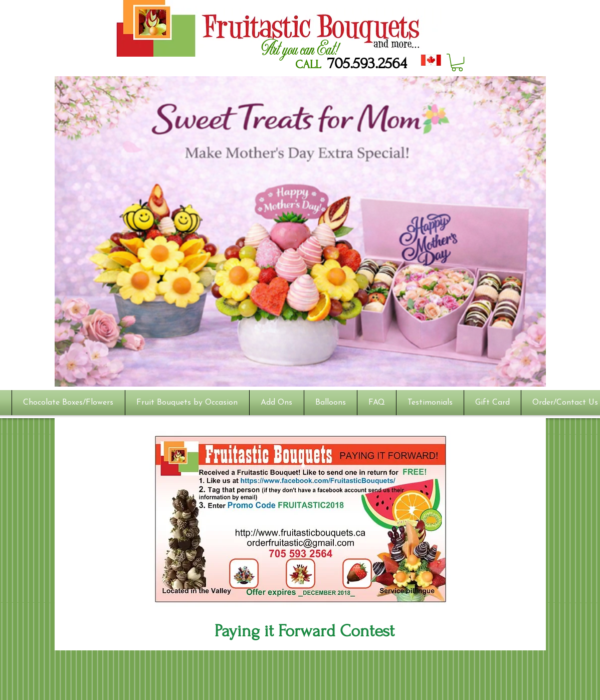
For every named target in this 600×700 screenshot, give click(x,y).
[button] (457, 62)
